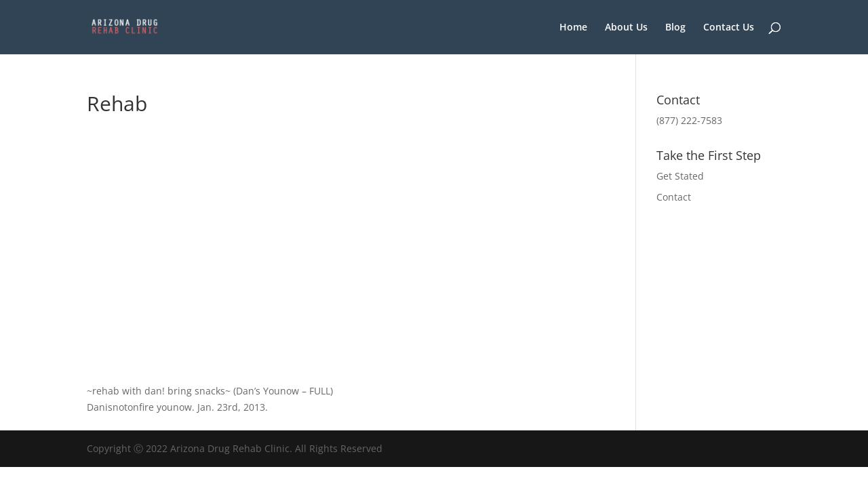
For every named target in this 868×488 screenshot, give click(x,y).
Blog (675, 28)
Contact (674, 197)
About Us (626, 28)
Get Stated (680, 176)
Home (573, 28)
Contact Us (729, 28)
